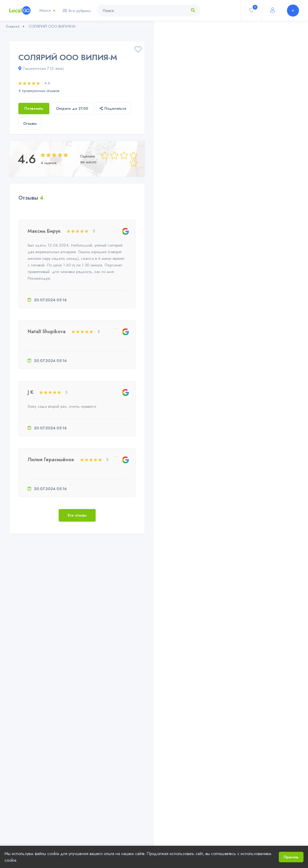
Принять (291, 857)
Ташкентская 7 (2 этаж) (41, 68)
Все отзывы (77, 515)
